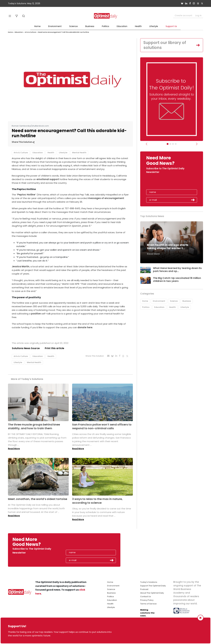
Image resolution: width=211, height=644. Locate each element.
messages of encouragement (106, 198)
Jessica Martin (21, 266)
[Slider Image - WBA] (170, 144)
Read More (14, 449)
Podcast (144, 589)
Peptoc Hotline (26, 195)
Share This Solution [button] (23, 142)
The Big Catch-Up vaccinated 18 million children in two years (177, 280)
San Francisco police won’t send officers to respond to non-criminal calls (102, 426)
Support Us (171, 26)
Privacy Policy (147, 600)
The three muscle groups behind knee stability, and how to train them (34, 426)
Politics (106, 26)
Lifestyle (154, 26)
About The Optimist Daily (152, 593)
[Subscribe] (168, 144)
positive (36, 314)
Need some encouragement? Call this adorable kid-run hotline (63, 32)
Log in (198, 15)
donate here (85, 327)
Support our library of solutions (165, 45)
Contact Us (146, 596)
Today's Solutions (149, 582)
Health (138, 26)
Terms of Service (148, 604)
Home (37, 26)
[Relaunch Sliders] (176, 144)
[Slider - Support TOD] (173, 144)
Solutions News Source (26, 348)
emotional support (47, 179)
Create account (183, 15)
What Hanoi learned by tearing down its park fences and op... (177, 270)
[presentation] (164, 183)
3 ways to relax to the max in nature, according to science (97, 501)
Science (73, 26)
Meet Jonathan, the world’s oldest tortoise (38, 499)
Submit (193, 200)
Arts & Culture (30, 32)
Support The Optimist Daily (153, 586)
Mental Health (79, 153)
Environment (55, 26)
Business (90, 26)
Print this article (54, 348)
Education (122, 26)
